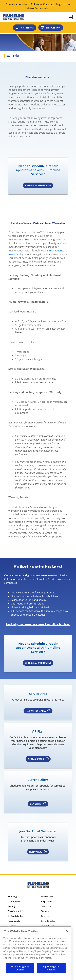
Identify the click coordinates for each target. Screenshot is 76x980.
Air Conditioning (15, 916)
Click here (49, 4)
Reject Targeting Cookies (51, 968)
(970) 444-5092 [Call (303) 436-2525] (25, 28)
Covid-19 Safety (48, 921)
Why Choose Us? (15, 911)
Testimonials (14, 921)
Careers (45, 916)
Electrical (12, 926)
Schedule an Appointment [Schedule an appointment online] (38, 185)
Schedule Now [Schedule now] (51, 28)
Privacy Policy (47, 926)
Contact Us (46, 906)
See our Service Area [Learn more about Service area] (38, 711)
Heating (11, 906)
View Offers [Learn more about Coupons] (38, 804)
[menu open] (70, 17)
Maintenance (14, 902)
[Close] (67, 931)
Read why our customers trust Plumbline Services (37, 624)
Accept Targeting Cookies (20, 968)
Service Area (47, 897)
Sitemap (45, 911)
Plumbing (12, 897)
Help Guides (47, 902)
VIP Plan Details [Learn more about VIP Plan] (38, 759)
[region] (36, 953)
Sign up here (38, 852)
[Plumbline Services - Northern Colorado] (13, 17)
